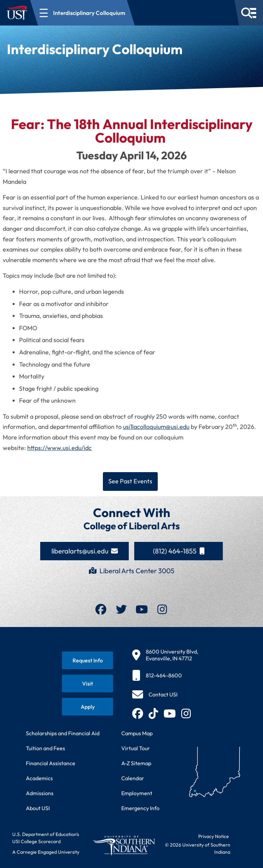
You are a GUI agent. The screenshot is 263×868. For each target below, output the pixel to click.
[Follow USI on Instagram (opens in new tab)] (186, 713)
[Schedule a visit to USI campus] (88, 684)
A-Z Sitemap (136, 763)
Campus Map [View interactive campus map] (137, 733)
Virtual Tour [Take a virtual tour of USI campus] (136, 748)
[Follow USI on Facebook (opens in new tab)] (138, 713)
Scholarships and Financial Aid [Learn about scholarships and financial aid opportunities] (63, 733)
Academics (39, 778)
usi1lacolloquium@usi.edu (156, 427)
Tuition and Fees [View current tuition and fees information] (45, 748)
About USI (38, 808)
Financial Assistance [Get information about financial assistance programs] (51, 763)
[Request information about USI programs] (88, 660)
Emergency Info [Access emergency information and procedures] (140, 808)
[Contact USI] (155, 694)
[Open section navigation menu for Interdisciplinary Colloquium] (83, 13)
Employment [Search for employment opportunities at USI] (137, 793)
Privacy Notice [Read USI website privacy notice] (214, 836)
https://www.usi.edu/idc (59, 448)
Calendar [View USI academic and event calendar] (133, 778)
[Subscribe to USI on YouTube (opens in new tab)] (170, 713)
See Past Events (130, 481)
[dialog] (243, 848)
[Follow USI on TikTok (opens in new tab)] (153, 713)
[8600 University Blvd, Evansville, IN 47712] (165, 655)
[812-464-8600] (165, 675)
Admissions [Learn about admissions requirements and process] (40, 793)
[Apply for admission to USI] (88, 707)
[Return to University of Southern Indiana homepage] (124, 845)
